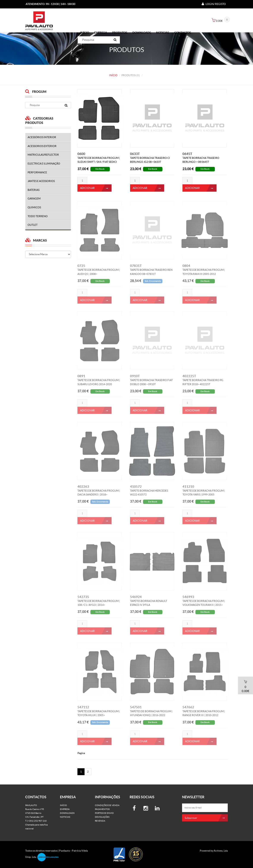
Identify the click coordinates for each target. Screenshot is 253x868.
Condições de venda (107, 805)
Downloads (142, 33)
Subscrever (206, 818)
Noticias (163, 33)
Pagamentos (102, 809)
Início (85, 33)
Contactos (183, 33)
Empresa (101, 33)
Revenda (100, 821)
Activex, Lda (221, 851)
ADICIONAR (96, 188)
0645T (187, 154)
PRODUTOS (120, 33)
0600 (81, 154)
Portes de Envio (104, 813)
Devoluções (102, 817)
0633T (135, 154)
